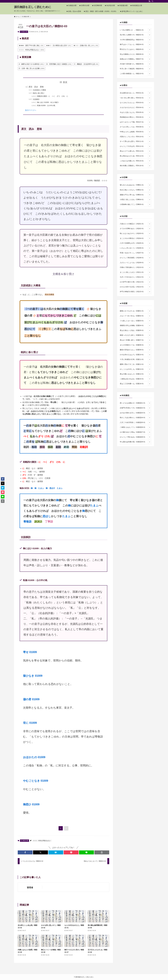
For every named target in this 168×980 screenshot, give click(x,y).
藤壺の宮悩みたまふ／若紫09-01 (136, 350)
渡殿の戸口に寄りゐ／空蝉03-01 (136, 195)
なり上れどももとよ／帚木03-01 (136, 103)
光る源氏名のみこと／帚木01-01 (136, 93)
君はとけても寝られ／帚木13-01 (136, 151)
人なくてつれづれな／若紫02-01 (136, 316)
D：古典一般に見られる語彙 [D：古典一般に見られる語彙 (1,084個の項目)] (32, 68)
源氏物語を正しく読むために (33, 7)
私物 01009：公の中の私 (46, 105)
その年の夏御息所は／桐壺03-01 (136, 40)
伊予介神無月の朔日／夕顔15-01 (136, 292)
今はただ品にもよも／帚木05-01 (136, 112)
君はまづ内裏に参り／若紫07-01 (136, 340)
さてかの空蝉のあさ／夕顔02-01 (136, 229)
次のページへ (31, 110)
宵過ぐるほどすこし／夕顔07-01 (136, 253)
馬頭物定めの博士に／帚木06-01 (136, 117)
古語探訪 (36, 99)
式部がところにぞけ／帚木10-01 (136, 137)
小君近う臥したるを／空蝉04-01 (136, 200)
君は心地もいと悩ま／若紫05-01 (136, 330)
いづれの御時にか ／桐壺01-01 (136, 30)
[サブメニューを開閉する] (150, 30)
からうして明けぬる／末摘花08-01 (136, 437)
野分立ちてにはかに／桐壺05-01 (136, 49)
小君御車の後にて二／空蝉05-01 (136, 204)
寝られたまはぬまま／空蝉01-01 (136, 185)
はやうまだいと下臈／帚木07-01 (136, 122)
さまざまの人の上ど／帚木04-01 (136, 108)
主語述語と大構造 (39, 90)
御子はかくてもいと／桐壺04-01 (136, 45)
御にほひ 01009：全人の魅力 (48, 102)
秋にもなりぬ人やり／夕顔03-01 (136, 234)
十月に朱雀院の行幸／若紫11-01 (136, 359)
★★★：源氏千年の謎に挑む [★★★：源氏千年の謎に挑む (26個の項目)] (31, 45)
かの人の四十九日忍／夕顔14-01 (136, 287)
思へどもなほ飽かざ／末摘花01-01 (136, 403)
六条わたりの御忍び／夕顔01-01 (136, 224)
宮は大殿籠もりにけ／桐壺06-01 (136, 54)
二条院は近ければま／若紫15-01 (136, 379)
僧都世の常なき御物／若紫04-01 (136, 326)
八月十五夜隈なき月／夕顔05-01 (136, 243)
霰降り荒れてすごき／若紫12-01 (136, 364)
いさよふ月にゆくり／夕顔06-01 (136, 248)
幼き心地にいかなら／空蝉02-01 (136, 190)
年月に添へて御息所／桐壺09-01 (136, 69)
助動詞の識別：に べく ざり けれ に (53, 96)
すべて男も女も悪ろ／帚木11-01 (136, 141)
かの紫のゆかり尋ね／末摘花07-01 (136, 432)
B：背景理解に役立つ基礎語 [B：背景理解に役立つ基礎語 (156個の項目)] (59, 64)
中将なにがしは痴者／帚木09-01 (136, 132)
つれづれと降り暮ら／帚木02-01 (136, 98)
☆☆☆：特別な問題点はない (42, 841)
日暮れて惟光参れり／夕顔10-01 (136, 267)
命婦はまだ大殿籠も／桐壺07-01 (136, 59)
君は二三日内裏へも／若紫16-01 (136, 384)
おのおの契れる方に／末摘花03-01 (136, 413)
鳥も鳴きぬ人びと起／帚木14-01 (136, 156)
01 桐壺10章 (24, 32)
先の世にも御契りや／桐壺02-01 (136, 35)
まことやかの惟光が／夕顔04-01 (136, 238)
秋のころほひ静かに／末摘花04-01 (136, 418)
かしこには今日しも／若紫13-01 (136, 369)
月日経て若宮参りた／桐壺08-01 (136, 64)
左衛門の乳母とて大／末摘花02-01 (136, 408)
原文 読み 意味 (36, 87)
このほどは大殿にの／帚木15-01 (136, 161)
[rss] (149, 1)
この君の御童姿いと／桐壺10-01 (136, 74)
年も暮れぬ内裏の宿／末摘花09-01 (136, 442)
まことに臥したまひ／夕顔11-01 (136, 272)
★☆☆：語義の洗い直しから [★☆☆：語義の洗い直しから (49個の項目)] (86, 45)
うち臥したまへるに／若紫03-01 (136, 321)
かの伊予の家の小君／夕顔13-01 (136, 282)
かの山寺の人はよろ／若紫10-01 (136, 355)
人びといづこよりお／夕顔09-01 (136, 263)
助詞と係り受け (39, 93)
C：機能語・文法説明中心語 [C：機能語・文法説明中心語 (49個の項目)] (86, 64)
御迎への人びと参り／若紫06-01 (136, 335)
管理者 (30, 888)
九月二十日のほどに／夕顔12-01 (136, 277)
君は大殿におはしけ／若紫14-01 (136, 374)
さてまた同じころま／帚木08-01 (136, 127)
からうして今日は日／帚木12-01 (136, 146)
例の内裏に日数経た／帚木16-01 (136, 166)
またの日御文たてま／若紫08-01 (136, 345)
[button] (25, 852)
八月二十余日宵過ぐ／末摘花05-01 (136, 423)
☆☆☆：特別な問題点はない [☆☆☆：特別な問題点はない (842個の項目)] (31, 50)
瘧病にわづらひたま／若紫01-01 (136, 311)
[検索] (152, 1)
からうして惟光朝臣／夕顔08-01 (136, 258)
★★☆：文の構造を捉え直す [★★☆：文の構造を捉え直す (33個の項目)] (58, 45)
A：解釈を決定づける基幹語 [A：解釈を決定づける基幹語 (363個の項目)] (31, 64)
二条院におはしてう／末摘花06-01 (136, 427)
